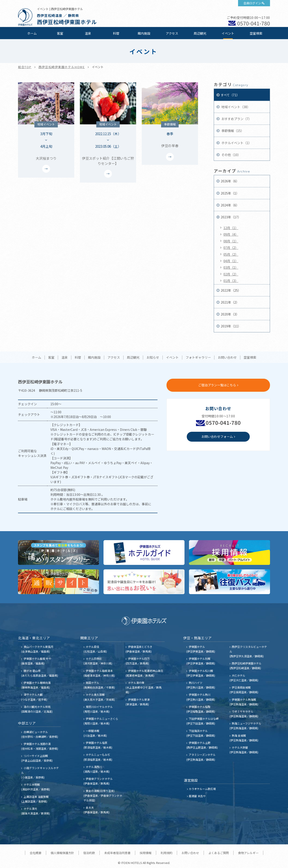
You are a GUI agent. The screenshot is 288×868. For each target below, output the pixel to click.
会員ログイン (252, 3)
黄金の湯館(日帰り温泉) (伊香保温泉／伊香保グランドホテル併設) (103, 795)
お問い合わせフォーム (217, 436)
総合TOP (25, 67)
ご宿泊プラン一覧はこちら (217, 385)
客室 (60, 33)
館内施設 (144, 33)
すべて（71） (230, 95)
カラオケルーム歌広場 (202, 789)
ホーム (32, 33)
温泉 (88, 33)
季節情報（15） (232, 131)
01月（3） (231, 281)
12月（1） (231, 228)
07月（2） (231, 248)
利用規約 (166, 853)
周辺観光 (200, 33)
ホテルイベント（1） (236, 143)
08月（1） (231, 241)
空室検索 (256, 33)
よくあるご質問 (219, 853)
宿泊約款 (89, 853)
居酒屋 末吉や (197, 796)
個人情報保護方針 (62, 853)
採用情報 (146, 853)
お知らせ (153, 358)
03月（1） (231, 267)
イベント (228, 33)
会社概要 (36, 853)
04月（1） (231, 261)
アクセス (172, 33)
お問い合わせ (227, 358)
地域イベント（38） (235, 107)
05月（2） (231, 254)
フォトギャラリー (198, 358)
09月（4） (231, 234)
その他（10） (231, 155)
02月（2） (231, 274)
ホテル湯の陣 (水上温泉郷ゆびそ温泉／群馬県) (144, 687)
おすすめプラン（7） (236, 119)
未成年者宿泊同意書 (117, 853)
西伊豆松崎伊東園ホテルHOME (62, 67)
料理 (116, 33)
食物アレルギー (248, 853)
